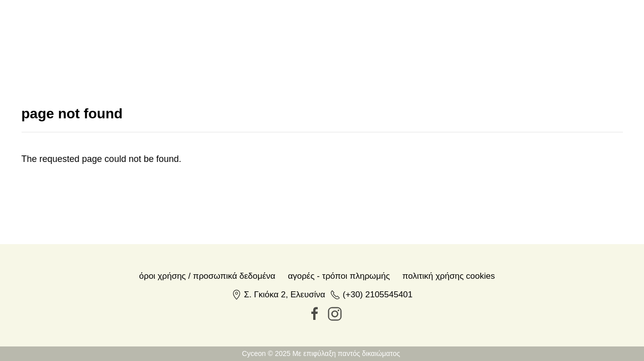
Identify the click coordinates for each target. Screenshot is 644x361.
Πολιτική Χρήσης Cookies (449, 276)
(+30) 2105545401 (378, 295)
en (546, 34)
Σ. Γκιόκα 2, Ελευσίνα (285, 295)
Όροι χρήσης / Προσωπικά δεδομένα (207, 276)
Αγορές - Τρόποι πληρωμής (339, 276)
